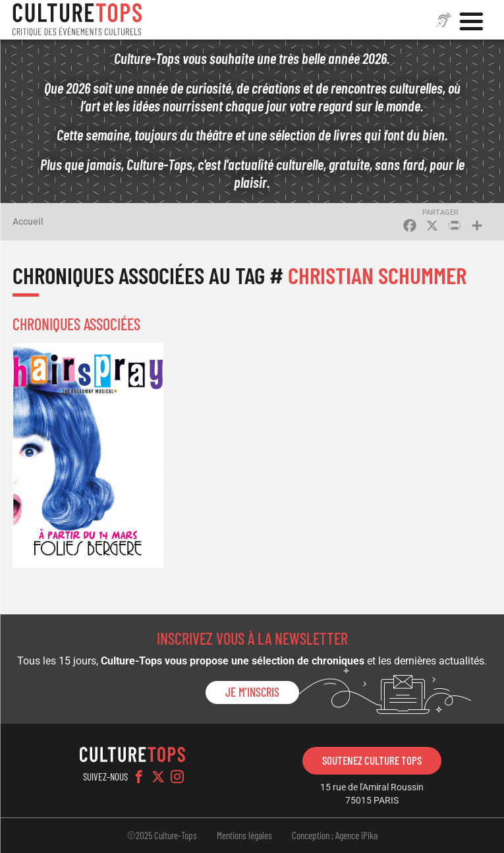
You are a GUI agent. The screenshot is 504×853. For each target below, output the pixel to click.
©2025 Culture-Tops (162, 835)
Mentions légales (244, 835)
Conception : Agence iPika (335, 835)
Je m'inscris (252, 692)
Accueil (28, 221)
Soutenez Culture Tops (372, 760)
